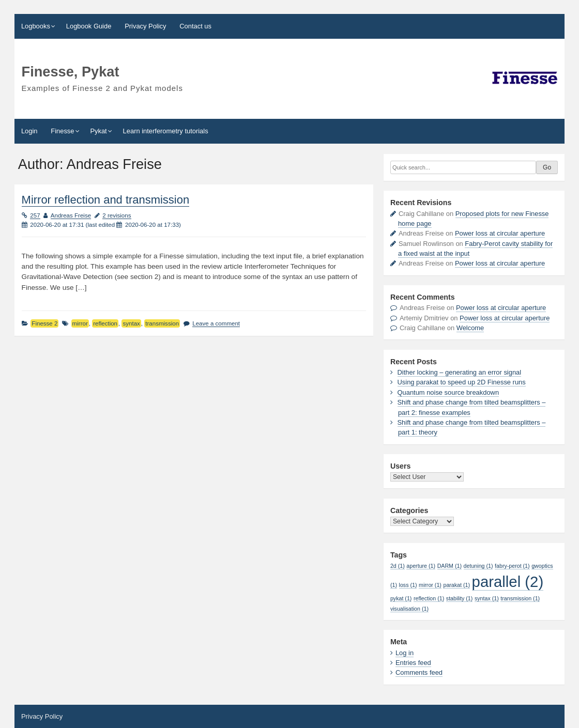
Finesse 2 (44, 323)
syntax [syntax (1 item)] (487, 598)
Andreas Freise (71, 215)
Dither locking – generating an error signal (460, 372)
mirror (80, 323)
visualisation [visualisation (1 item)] (409, 609)
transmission (162, 323)
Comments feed (419, 672)
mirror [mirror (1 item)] (430, 585)
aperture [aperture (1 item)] (421, 566)
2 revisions (117, 215)
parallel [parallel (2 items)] (508, 582)
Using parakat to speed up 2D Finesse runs (462, 382)
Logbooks (36, 26)
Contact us (195, 26)
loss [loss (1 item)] (408, 585)
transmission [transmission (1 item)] (520, 598)
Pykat (98, 131)
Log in (405, 653)
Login (29, 131)
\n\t (427, 477)
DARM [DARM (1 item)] (450, 566)
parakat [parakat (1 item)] (456, 585)
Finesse (62, 131)
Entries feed (413, 663)
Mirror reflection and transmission (106, 200)
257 (35, 215)
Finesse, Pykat (71, 72)
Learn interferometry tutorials (166, 131)
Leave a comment (216, 323)
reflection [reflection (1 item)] (429, 598)
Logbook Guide (89, 26)
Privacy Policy (145, 26)
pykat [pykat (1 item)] (401, 598)
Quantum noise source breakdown (448, 392)
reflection (105, 323)
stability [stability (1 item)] (460, 598)
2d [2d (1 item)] (398, 566)
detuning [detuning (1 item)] (478, 566)
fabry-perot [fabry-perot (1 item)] (512, 566)
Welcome (470, 328)
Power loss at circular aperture (500, 233)
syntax (131, 323)
